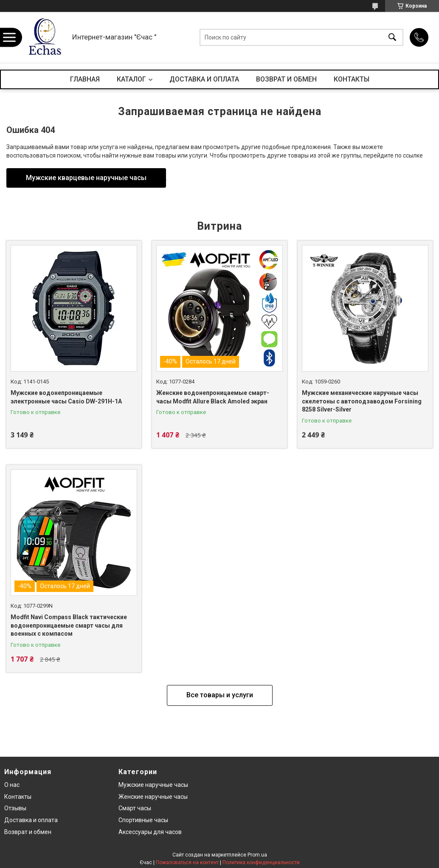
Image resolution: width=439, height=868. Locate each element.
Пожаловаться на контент (187, 862)
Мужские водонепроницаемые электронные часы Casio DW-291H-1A (66, 397)
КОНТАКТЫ (352, 79)
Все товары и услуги (220, 695)
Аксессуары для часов (150, 832)
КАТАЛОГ (131, 79)
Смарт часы (135, 808)
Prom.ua (257, 855)
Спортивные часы (143, 820)
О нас (12, 785)
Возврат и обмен (28, 832)
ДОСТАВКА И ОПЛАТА (204, 79)
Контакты (18, 797)
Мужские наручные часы (153, 785)
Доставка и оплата (31, 820)
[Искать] (392, 38)
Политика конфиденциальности (261, 862)
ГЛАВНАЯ (85, 79)
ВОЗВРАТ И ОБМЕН (286, 79)
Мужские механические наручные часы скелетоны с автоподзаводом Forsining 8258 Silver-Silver (362, 401)
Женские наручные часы (153, 797)
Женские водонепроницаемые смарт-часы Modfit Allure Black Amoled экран (213, 397)
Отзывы (15, 808)
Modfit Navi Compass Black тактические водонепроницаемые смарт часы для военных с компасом (69, 625)
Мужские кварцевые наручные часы (86, 178)
